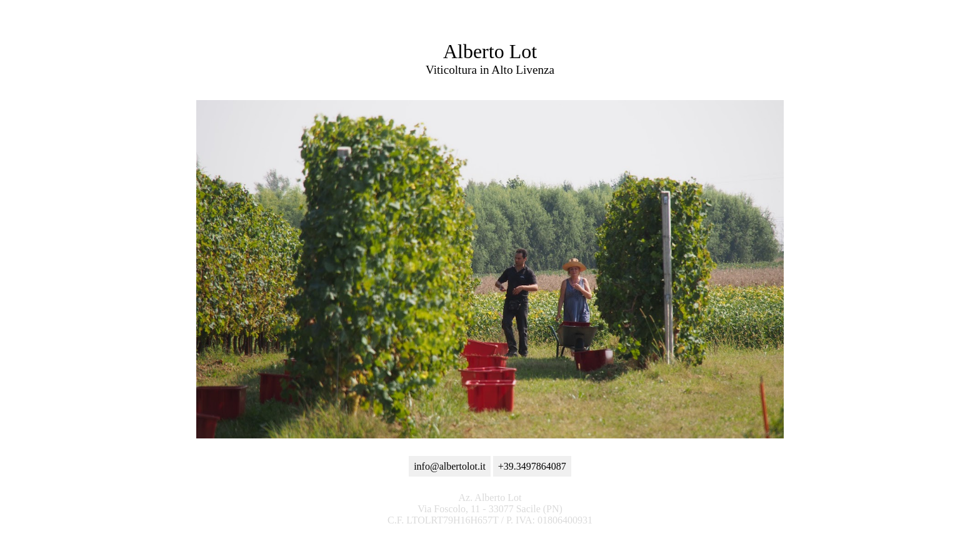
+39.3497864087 (532, 466)
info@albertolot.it (450, 466)
